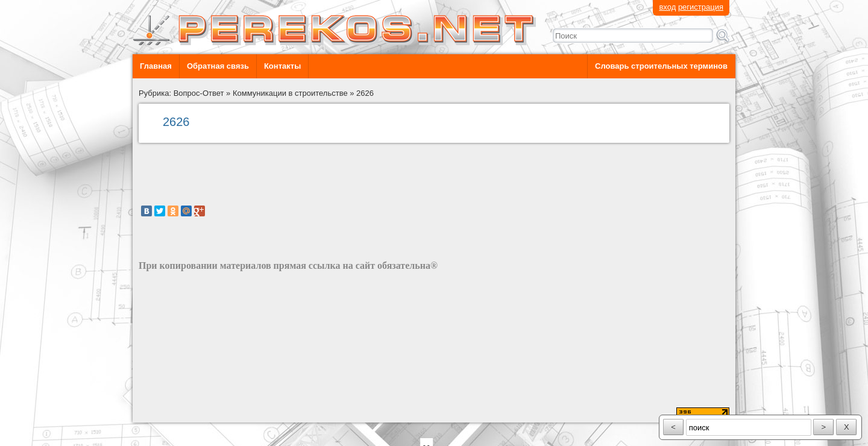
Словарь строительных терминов (661, 66)
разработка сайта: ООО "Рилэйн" (199, 412)
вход (667, 7)
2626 (365, 93)
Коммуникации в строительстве (290, 93)
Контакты (282, 66)
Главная (156, 66)
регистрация (701, 7)
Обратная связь (218, 66)
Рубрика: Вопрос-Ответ (181, 93)
